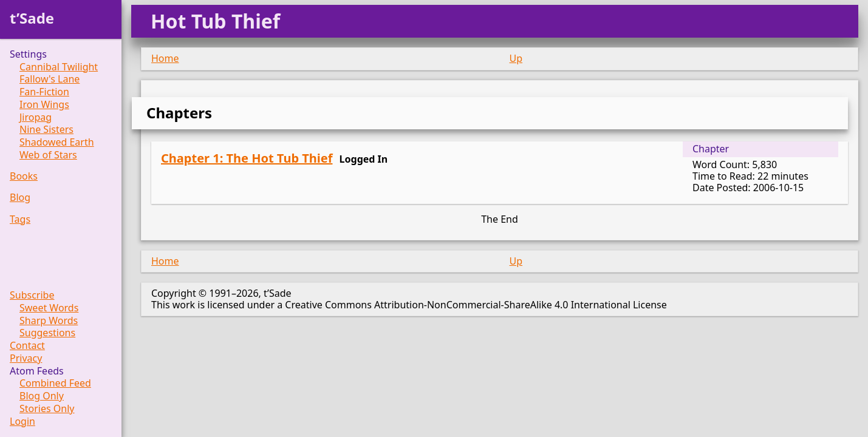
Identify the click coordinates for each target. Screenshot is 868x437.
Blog (20, 198)
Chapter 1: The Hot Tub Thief (247, 158)
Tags (20, 219)
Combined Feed (55, 383)
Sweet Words (49, 308)
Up (516, 58)
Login (22, 422)
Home (165, 58)
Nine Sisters (46, 130)
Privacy (26, 358)
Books (24, 176)
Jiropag (36, 117)
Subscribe (32, 295)
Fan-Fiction (44, 92)
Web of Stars (48, 155)
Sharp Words (49, 321)
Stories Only (47, 409)
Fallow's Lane (50, 79)
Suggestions (47, 333)
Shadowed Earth (57, 142)
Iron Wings (44, 105)
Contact (27, 346)
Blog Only (42, 396)
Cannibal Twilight (59, 67)
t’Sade (32, 18)
